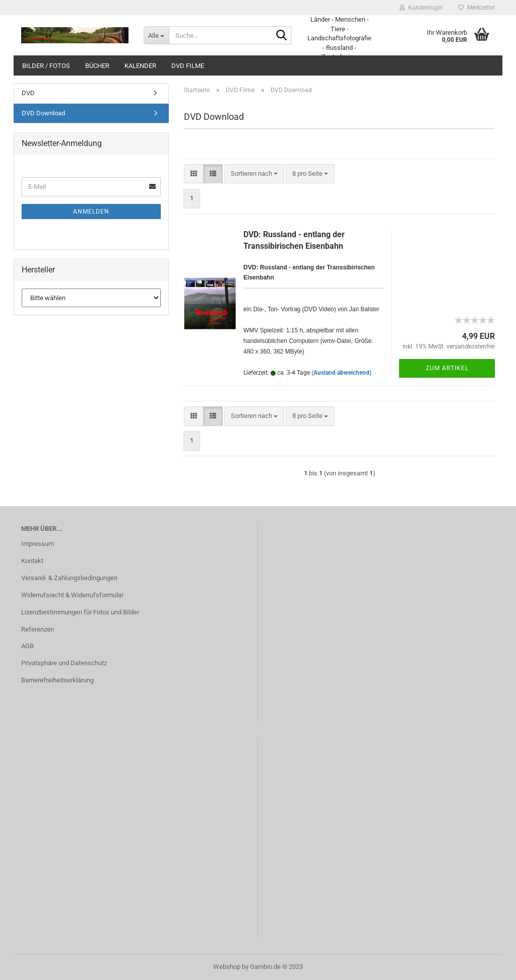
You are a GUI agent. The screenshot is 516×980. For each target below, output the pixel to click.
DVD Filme (188, 66)
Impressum (38, 544)
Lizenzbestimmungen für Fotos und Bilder (80, 612)
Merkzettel (476, 8)
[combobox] (254, 174)
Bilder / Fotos (46, 66)
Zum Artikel (447, 368)
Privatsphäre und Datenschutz (64, 663)
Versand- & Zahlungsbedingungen (69, 578)
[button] (194, 174)
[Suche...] (156, 35)
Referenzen (38, 629)
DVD (28, 93)
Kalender (140, 66)
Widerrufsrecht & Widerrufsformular (72, 595)
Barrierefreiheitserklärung (57, 680)
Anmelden (91, 212)
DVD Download (43, 113)
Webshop (227, 967)
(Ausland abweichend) (341, 373)
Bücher (97, 66)
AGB (27, 646)
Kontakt (32, 561)
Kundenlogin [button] (421, 8)
